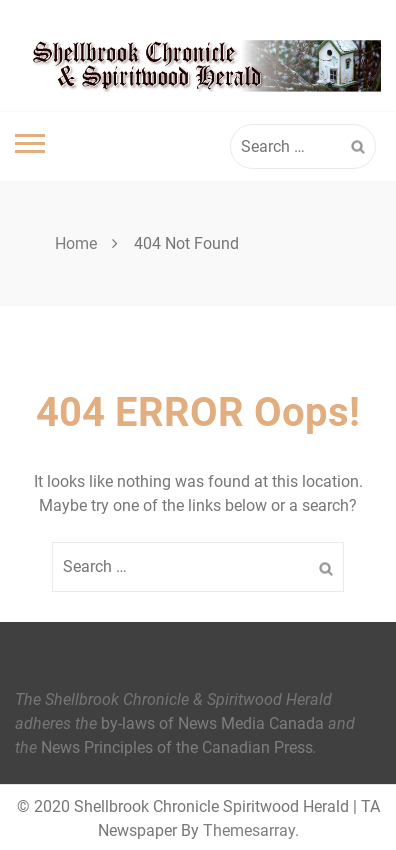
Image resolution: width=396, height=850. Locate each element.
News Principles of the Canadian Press (177, 747)
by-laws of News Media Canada (212, 723)
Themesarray (249, 830)
